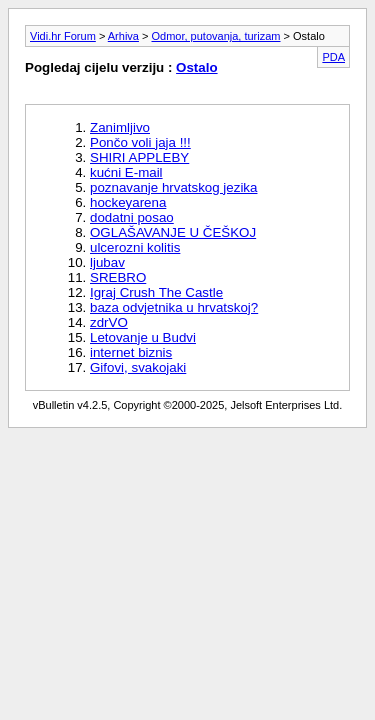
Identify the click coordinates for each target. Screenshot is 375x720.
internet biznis (131, 352)
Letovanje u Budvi (143, 337)
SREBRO (118, 277)
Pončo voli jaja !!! (140, 142)
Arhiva (123, 36)
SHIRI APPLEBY (139, 157)
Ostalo (196, 67)
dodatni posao (132, 217)
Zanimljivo (120, 127)
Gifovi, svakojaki (138, 367)
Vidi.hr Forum (63, 36)
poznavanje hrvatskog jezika (173, 187)
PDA (333, 57)
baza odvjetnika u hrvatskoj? (174, 307)
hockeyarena (128, 202)
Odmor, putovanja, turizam (216, 36)
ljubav (107, 262)
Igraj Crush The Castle (156, 292)
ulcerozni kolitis (135, 247)
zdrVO (109, 322)
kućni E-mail (126, 172)
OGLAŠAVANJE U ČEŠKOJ (173, 232)
